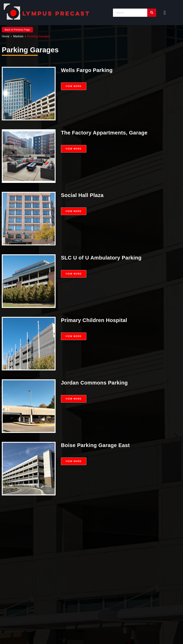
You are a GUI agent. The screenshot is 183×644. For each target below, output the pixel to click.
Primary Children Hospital (95, 320)
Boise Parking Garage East (96, 445)
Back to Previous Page (17, 30)
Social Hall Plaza (83, 195)
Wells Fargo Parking (87, 70)
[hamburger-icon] (165, 13)
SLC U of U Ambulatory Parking (102, 258)
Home (6, 36)
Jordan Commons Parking (95, 383)
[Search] (130, 13)
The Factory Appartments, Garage (105, 133)
